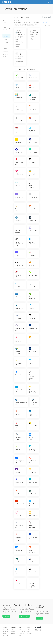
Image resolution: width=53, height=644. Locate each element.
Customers (13, 634)
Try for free (6, 616)
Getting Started (6, 21)
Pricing (12, 629)
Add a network (6, 48)
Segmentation (5, 638)
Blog (20, 629)
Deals (4, 640)
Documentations (7, 17)
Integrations (6, 52)
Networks (13, 631)
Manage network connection (7, 41)
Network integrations (6, 36)
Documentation (22, 631)
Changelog (21, 634)
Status (20, 636)
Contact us (39, 618)
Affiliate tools (5, 636)
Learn (6, 25)
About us (29, 629)
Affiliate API (6, 32)
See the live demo (24, 616)
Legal (28, 631)
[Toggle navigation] (49, 2)
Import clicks (7, 45)
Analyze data (5, 631)
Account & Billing (6, 55)
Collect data (5, 629)
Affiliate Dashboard (6, 28)
